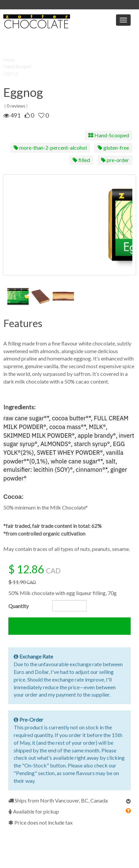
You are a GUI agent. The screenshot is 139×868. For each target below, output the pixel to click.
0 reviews (16, 106)
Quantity (18, 606)
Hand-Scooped (17, 66)
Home (9, 60)
